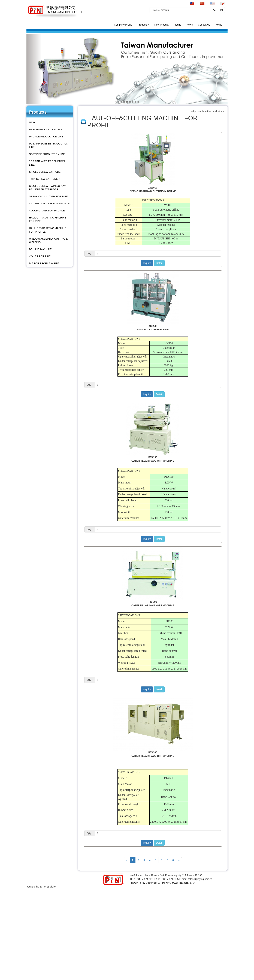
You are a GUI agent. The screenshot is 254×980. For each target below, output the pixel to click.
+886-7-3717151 (145, 879)
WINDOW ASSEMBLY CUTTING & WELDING (48, 241)
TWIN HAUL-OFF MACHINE (153, 329)
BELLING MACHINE (40, 249)
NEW (32, 122)
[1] (158, 254)
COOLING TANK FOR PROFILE (47, 211)
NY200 (153, 326)
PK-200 (153, 602)
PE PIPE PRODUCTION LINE (46, 130)
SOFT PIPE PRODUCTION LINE (47, 154)
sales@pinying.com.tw (200, 879)
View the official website (28, 936)
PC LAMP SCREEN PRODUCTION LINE (49, 145)
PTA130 (153, 457)
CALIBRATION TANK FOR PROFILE (49, 204)
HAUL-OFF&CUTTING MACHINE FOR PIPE (48, 219)
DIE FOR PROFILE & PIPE (44, 263)
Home (219, 25)
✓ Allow (4, 897)
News (190, 25)
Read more (7, 936)
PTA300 (153, 752)
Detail (159, 263)
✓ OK (89, 978)
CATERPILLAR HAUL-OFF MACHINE (153, 461)
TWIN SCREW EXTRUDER (44, 179)
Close (3, 890)
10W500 (153, 188)
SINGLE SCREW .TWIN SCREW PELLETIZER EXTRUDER (47, 188)
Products (143, 25)
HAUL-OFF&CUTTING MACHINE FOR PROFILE (48, 230)
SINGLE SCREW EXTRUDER (46, 172)
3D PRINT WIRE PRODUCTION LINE (47, 163)
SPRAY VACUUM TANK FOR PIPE (48, 196)
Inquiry (177, 25)
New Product (161, 25)
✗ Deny (4, 901)
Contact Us (204, 25)
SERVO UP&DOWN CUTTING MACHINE (153, 191)
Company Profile (123, 25)
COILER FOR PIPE (40, 256)
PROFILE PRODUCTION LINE (46, 137)
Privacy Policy (137, 883)
